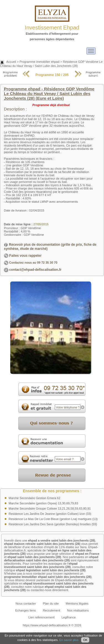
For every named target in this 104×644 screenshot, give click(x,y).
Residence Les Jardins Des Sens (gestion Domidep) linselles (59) (53, 524)
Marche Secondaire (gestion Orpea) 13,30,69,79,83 (43, 503)
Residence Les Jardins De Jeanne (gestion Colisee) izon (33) (50, 514)
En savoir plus (69, 640)
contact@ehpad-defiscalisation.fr (35, 270)
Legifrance (68, 617)
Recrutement (52, 610)
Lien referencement (41, 617)
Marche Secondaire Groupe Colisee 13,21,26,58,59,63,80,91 (50, 508)
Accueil (11, 62)
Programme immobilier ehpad (39, 62)
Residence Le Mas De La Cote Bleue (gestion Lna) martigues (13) (53, 519)
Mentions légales (77, 604)
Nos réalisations (78, 610)
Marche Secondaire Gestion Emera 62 (34, 498)
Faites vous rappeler (23, 256)
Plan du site (51, 604)
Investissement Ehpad (52, 28)
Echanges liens (26, 610)
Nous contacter (26, 604)
